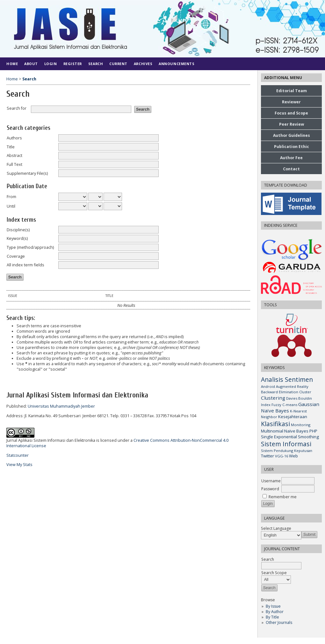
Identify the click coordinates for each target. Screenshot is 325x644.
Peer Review (292, 124)
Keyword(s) (17, 238)
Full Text (14, 164)
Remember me (283, 497)
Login (51, 64)
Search (96, 64)
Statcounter (18, 455)
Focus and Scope (291, 113)
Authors (14, 138)
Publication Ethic (292, 147)
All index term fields (25, 265)
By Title (272, 617)
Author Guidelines (292, 135)
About (31, 64)
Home (12, 64)
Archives (143, 64)
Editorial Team (292, 91)
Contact (291, 169)
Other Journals (279, 622)
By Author (275, 612)
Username (271, 481)
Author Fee (291, 158)
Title (11, 147)
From (11, 197)
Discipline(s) (18, 230)
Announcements (177, 64)
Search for (17, 108)
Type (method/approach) (30, 247)
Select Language (276, 528)
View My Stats (19, 465)
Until (11, 206)
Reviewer (291, 102)
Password (270, 489)
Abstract (14, 155)
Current (118, 64)
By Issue (273, 606)
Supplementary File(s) (27, 173)
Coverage (16, 256)
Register (73, 64)
